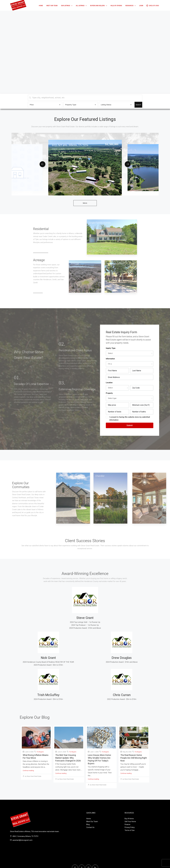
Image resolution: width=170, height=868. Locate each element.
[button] (42, 164)
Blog (88, 824)
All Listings (80, 6)
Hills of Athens (116, 6)
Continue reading (28, 771)
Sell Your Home (130, 822)
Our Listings (66, 6)
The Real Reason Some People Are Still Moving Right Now (134, 758)
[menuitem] (152, 6)
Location (109, 383)
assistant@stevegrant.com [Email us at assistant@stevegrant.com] (22, 840)
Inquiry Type (111, 348)
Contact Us (90, 827)
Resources (129, 6)
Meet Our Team (52, 6)
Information (110, 359)
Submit (130, 425)
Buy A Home (129, 819)
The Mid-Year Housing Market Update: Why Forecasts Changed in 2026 (68, 758)
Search (138, 105)
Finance (127, 824)
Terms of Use (130, 830)
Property (109, 393)
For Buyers (40, 752)
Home (41, 6)
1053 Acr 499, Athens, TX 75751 (70, 145)
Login (141, 6)
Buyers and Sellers (97, 6)
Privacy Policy (130, 827)
